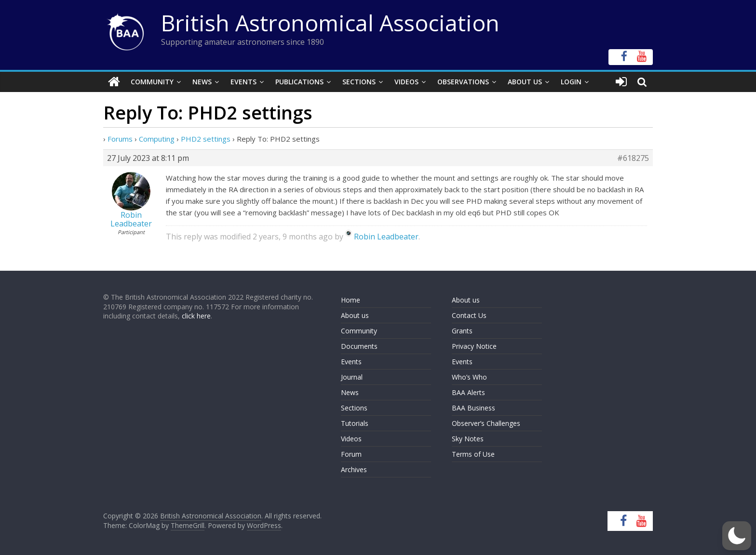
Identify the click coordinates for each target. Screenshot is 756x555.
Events (243, 82)
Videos (406, 82)
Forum (351, 454)
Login (571, 82)
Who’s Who (469, 377)
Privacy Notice (474, 346)
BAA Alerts (468, 392)
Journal (352, 377)
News (202, 82)
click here (196, 316)
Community (152, 82)
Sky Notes (468, 439)
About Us (525, 82)
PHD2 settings (206, 139)
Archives (354, 469)
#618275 (633, 158)
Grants (462, 331)
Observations (463, 82)
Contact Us (469, 315)
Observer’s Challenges (486, 423)
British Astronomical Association (330, 23)
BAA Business (473, 408)
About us (355, 315)
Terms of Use (473, 454)
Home (351, 300)
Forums (120, 139)
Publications (299, 82)
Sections (359, 82)
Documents (359, 346)
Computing (157, 139)
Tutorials (355, 423)
